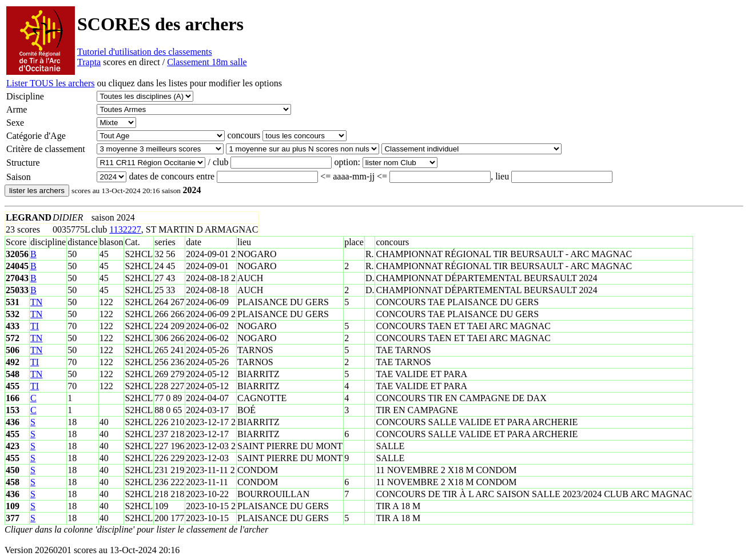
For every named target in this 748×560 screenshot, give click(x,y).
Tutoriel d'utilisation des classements (145, 52)
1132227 (125, 229)
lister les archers (37, 191)
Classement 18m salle (207, 62)
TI (35, 326)
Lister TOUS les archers (50, 83)
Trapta (89, 62)
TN (36, 302)
